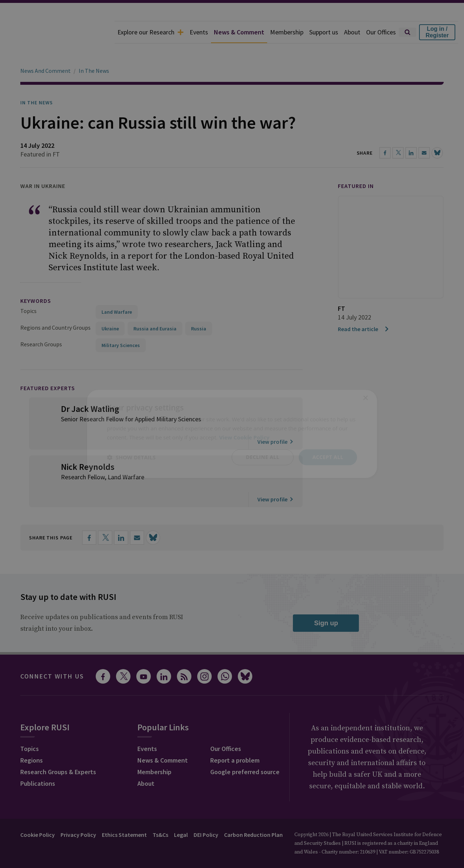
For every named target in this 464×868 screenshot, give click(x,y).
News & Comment (239, 32)
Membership (287, 32)
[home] (57, 32)
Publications (38, 763)
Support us (324, 32)
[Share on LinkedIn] (121, 517)
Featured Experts (48, 368)
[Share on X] (105, 517)
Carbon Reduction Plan (253, 814)
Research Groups (41, 324)
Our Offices (381, 32)
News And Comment (45, 50)
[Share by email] (137, 517)
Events (199, 32)
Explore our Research (151, 32)
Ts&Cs (160, 814)
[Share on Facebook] (89, 517)
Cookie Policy (38, 814)
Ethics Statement (124, 814)
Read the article (364, 309)
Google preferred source (245, 752)
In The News (94, 50)
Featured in (356, 166)
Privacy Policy (78, 814)
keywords (36, 280)
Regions (32, 740)
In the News (37, 82)
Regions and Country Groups (55, 307)
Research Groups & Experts (58, 752)
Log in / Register (437, 32)
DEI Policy (206, 814)
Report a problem (235, 740)
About (352, 32)
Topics (28, 291)
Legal (181, 814)
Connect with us (52, 656)
